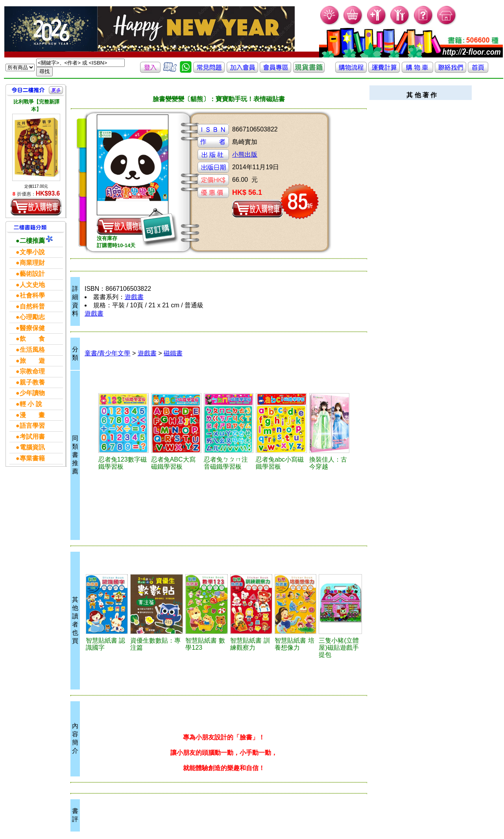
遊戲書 (134, 297)
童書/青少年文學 (107, 353)
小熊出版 (245, 154)
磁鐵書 (173, 353)
